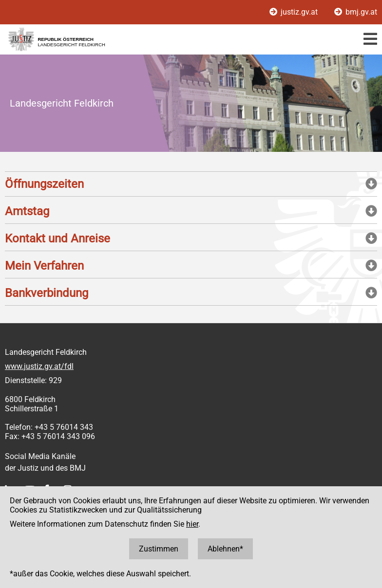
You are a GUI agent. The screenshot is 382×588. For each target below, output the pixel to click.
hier (192, 524)
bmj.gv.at (356, 12)
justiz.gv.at (295, 12)
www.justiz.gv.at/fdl (39, 366)
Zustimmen (159, 549)
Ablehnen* (225, 549)
